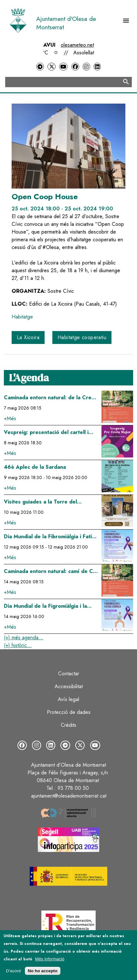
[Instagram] (86, 67)
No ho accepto (43, 971)
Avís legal (68, 699)
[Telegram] (40, 67)
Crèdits (68, 725)
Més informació (50, 959)
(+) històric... (18, 645)
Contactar (69, 674)
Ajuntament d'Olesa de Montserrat (66, 23)
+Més (10, 418)
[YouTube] (63, 67)
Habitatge (22, 317)
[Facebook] (75, 67)
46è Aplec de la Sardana (35, 467)
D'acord (14, 971)
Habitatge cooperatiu (82, 337)
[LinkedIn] (97, 67)
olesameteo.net (77, 45)
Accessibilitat (69, 686)
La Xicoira (28, 337)
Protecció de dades (69, 712)
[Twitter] (51, 67)
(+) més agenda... (24, 638)
